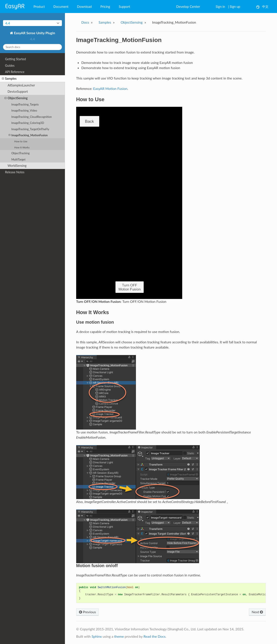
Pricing (105, 6)
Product (39, 6)
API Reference (15, 72)
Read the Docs (155, 636)
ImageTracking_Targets (25, 104)
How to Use (21, 141)
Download (84, 6)
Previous (87, 612)
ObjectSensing (16, 98)
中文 (262, 7)
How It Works (22, 147)
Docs (85, 22)
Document (61, 6)
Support (125, 6)
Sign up (235, 6)
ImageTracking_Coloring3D (28, 123)
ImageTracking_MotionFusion (28, 135)
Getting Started (15, 59)
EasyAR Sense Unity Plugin (34, 33)
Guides (10, 66)
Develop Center (188, 6)
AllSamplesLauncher (21, 85)
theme (119, 636)
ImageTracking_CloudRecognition (31, 117)
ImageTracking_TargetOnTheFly (30, 129)
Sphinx (97, 636)
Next (257, 612)
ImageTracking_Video (24, 110)
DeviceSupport (18, 92)
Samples (9, 79)
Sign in (220, 6)
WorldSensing (17, 166)
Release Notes (15, 172)
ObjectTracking (20, 153)
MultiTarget (18, 159)
